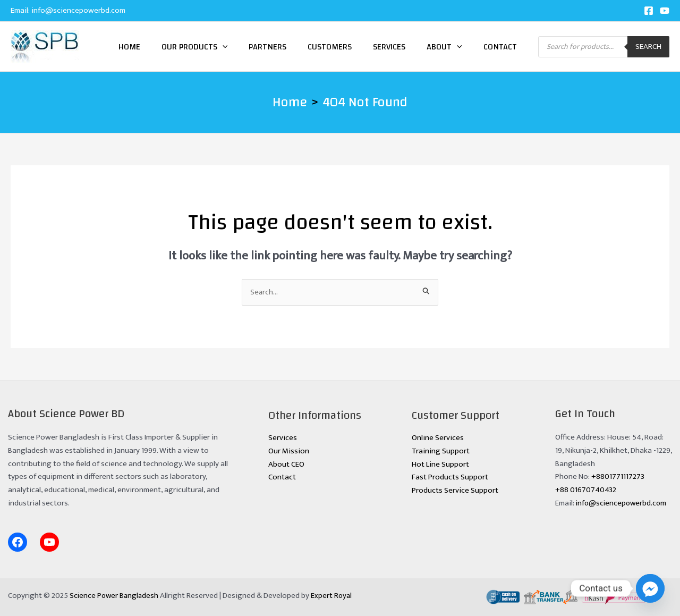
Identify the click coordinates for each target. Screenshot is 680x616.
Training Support (441, 451)
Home (129, 47)
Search (648, 47)
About (444, 47)
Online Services (438, 438)
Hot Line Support (440, 464)
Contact (500, 47)
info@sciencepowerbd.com (78, 10)
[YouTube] (665, 11)
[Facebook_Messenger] (650, 588)
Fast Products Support (450, 478)
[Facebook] (649, 11)
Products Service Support (455, 490)
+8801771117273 (618, 477)
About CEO (286, 464)
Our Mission (289, 451)
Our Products (195, 47)
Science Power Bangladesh (115, 596)
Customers (330, 47)
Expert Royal (334, 596)
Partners (267, 47)
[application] (223, 47)
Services (389, 47)
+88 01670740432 (586, 490)
